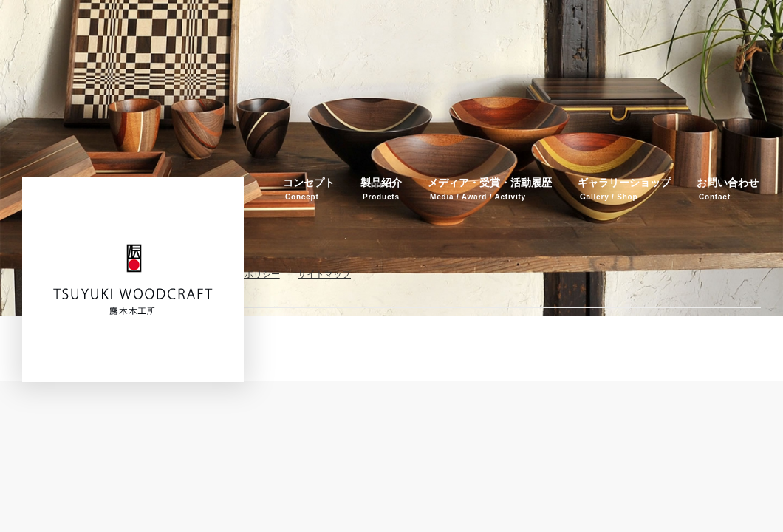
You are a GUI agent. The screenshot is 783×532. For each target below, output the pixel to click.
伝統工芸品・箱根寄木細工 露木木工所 (133, 279)
